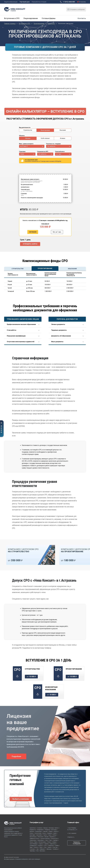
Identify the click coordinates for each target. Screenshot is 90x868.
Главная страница (10, 24)
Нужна (22, 154)
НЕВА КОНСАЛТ (9, 857)
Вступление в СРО (12, 18)
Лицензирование (31, 18)
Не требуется (51, 146)
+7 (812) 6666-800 (72, 833)
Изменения (51, 24)
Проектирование (39, 24)
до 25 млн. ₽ (24, 146)
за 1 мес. (59, 154)
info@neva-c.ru (71, 837)
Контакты (82, 18)
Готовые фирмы (49, 18)
